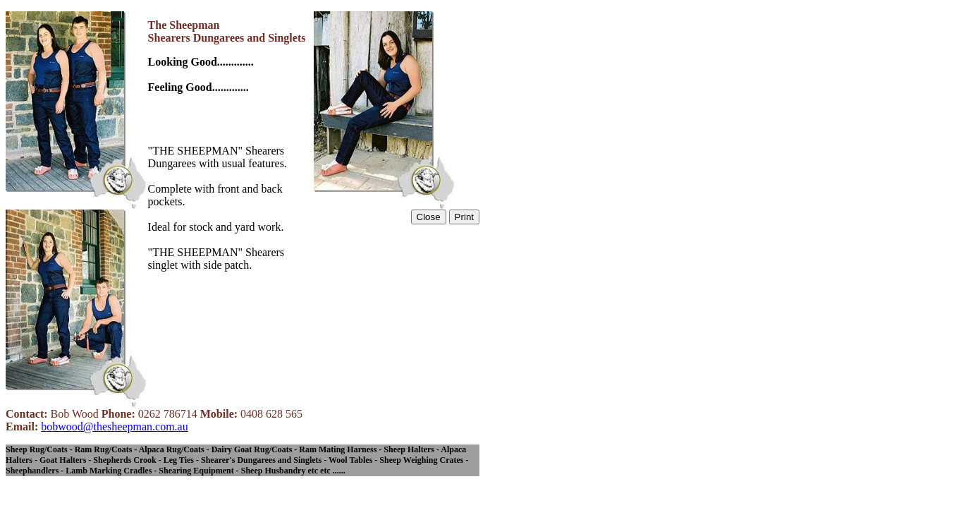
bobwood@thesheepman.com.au (114, 427)
